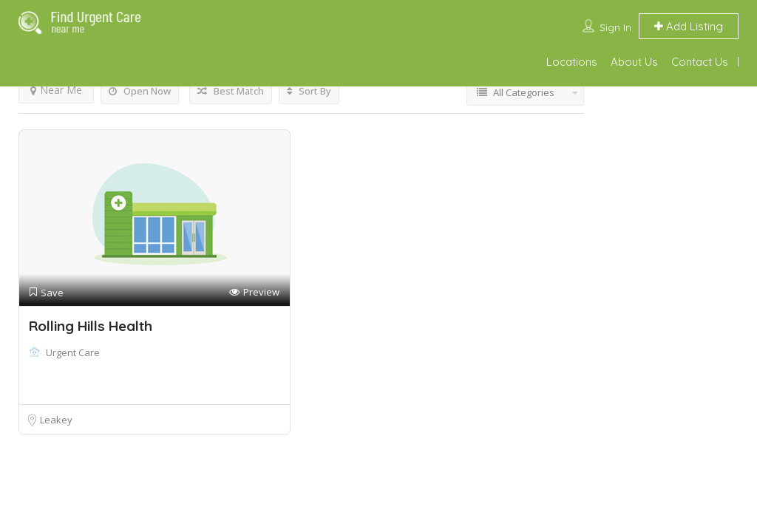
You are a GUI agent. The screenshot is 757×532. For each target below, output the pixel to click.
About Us (634, 62)
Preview (254, 292)
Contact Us (700, 62)
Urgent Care (73, 352)
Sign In (615, 27)
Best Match (231, 91)
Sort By (309, 91)
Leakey (56, 420)
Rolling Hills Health (91, 326)
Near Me (56, 90)
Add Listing (689, 26)
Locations (572, 62)
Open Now (140, 91)
